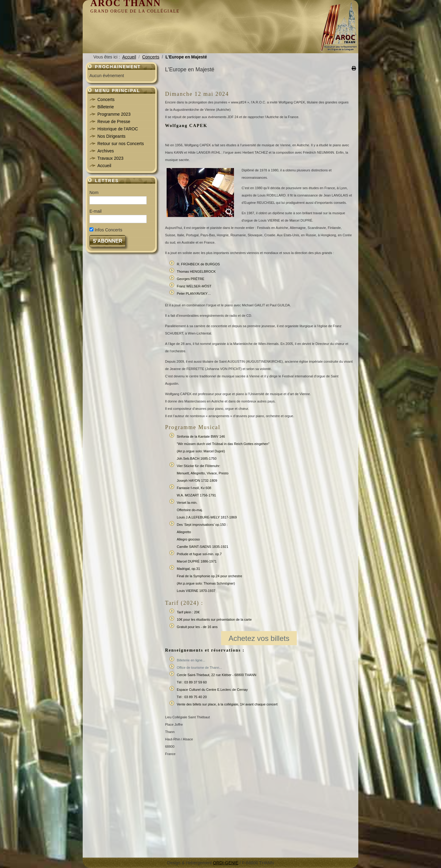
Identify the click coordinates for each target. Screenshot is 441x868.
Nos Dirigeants (111, 136)
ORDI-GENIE (226, 863)
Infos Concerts (108, 230)
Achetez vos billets (259, 638)
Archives (106, 151)
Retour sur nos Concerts (121, 144)
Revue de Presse (114, 122)
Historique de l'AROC (118, 129)
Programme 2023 (114, 114)
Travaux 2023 (110, 158)
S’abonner (107, 241)
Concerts (106, 99)
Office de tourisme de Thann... (199, 668)
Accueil (104, 166)
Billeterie (106, 107)
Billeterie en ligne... (191, 660)
